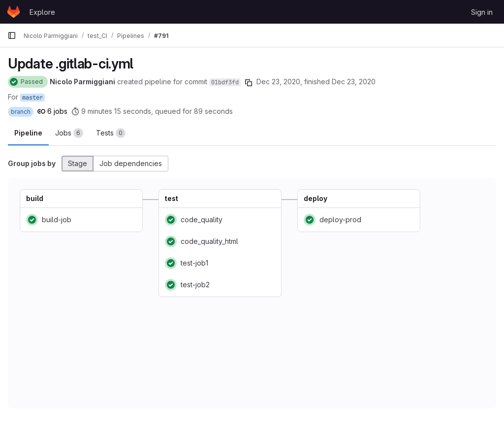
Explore (42, 12)
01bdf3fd (225, 82)
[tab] (69, 133)
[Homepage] (14, 12)
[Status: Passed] (28, 82)
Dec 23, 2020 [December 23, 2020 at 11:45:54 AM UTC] (278, 82)
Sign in (482, 12)
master (32, 98)
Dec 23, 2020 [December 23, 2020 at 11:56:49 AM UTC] (354, 82)
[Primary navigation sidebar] (12, 35)
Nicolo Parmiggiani (82, 82)
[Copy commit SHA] (249, 83)
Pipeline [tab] (28, 133)
